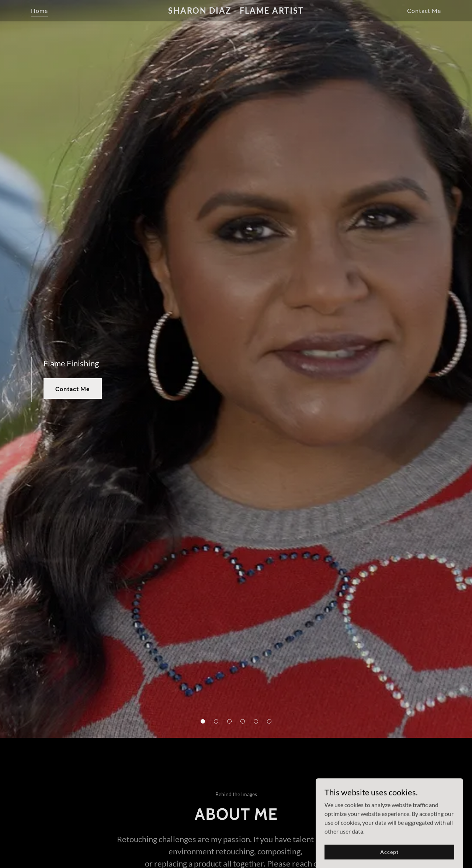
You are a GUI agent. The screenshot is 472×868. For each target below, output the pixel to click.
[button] (203, 721)
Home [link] (39, 11)
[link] (236, 11)
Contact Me (73, 389)
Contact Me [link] (424, 11)
